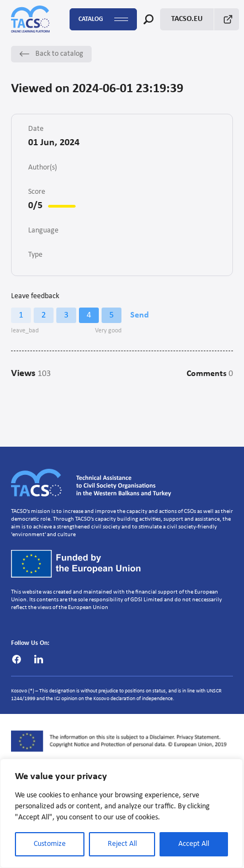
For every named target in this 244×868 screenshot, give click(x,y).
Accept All (194, 844)
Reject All (122, 844)
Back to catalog (51, 54)
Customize (50, 844)
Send (140, 315)
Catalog (103, 20)
